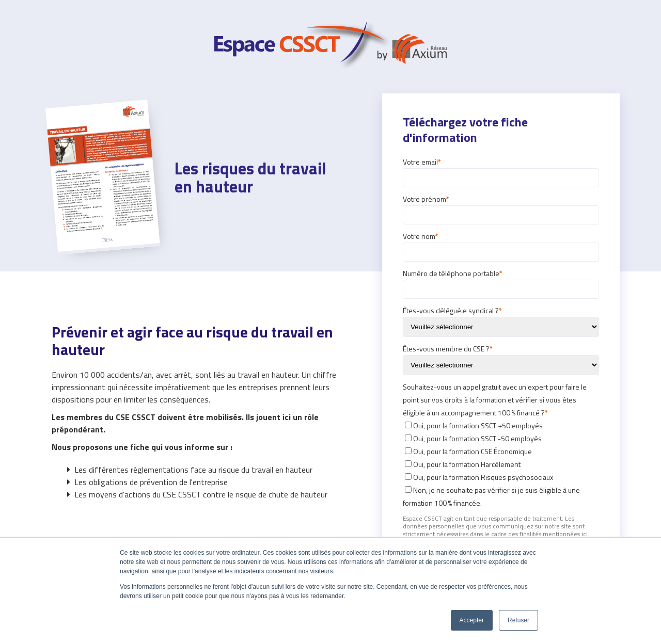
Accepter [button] (472, 620)
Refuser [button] (518, 620)
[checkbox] (501, 464)
